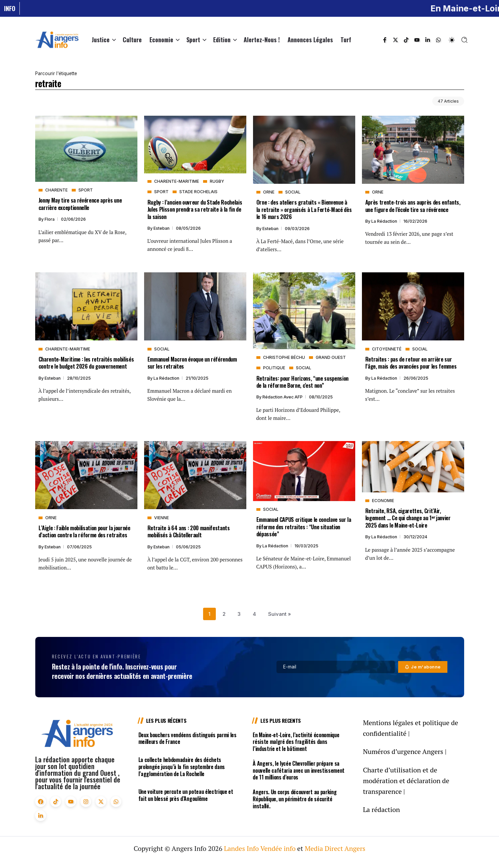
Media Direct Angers (335, 848)
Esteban (162, 228)
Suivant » (279, 614)
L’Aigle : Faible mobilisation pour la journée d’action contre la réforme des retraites (84, 531)
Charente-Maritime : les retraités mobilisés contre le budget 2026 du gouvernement (86, 363)
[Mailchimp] (423, 667)
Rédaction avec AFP (283, 397)
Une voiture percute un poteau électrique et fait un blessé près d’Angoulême (186, 795)
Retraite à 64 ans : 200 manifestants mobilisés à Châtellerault (189, 531)
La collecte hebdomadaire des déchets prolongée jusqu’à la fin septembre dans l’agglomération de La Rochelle (182, 767)
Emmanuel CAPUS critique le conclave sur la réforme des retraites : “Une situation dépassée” (304, 527)
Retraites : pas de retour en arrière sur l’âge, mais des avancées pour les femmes (411, 363)
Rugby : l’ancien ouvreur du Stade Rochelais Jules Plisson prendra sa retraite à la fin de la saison (195, 209)
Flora (50, 219)
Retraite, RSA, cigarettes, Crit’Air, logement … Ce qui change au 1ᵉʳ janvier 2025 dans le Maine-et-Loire (408, 518)
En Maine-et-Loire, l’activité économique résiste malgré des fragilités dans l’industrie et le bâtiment (296, 742)
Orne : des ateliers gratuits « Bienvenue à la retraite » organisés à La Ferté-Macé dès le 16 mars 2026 (304, 209)
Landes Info (241, 848)
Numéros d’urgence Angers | (405, 751)
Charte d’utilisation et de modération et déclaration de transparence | (406, 781)
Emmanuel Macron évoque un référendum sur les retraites (192, 363)
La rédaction (385, 221)
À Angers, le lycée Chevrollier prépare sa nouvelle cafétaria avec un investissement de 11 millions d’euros (299, 770)
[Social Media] (385, 40)
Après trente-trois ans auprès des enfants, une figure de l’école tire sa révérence (413, 206)
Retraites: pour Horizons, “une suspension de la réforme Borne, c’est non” (302, 382)
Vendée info (278, 848)
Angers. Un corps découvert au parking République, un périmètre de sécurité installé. (295, 799)
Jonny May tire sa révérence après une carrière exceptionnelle (80, 204)
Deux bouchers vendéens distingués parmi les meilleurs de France (188, 738)
